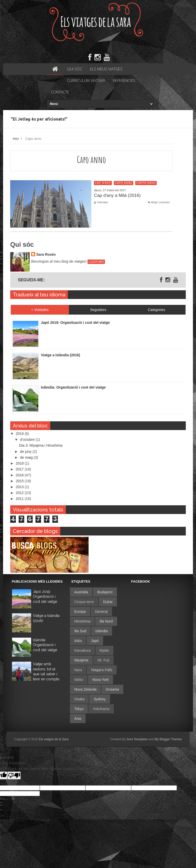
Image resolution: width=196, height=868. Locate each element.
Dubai (108, 602)
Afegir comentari (160, 203)
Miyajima (81, 660)
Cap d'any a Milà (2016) (118, 196)
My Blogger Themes (168, 740)
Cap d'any (103, 183)
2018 (20, 464)
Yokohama (101, 709)
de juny (26, 452)
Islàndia (102, 631)
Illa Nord (106, 621)
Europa (80, 612)
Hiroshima (82, 621)
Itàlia (78, 641)
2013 (20, 487)
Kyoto (104, 651)
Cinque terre (84, 602)
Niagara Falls (102, 670)
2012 (20, 493)
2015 (20, 481)
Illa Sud (80, 631)
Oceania (112, 690)
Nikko (79, 680)
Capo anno (124, 183)
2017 (20, 469)
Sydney (100, 699)
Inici (16, 139)
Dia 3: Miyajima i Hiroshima (41, 446)
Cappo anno (146, 183)
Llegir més (96, 262)
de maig (27, 458)
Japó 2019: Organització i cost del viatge (45, 597)
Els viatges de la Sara (54, 740)
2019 (20, 434)
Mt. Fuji (103, 660)
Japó (95, 641)
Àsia (78, 719)
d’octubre (28, 440)
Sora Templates (137, 740)
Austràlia (81, 592)
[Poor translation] (14, 776)
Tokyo (79, 709)
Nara (78, 670)
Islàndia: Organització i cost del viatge (45, 645)
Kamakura (82, 651)
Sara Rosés (46, 255)
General (101, 612)
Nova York (101, 680)
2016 (20, 475)
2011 (20, 499)
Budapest (105, 592)
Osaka (79, 699)
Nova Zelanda (85, 690)
